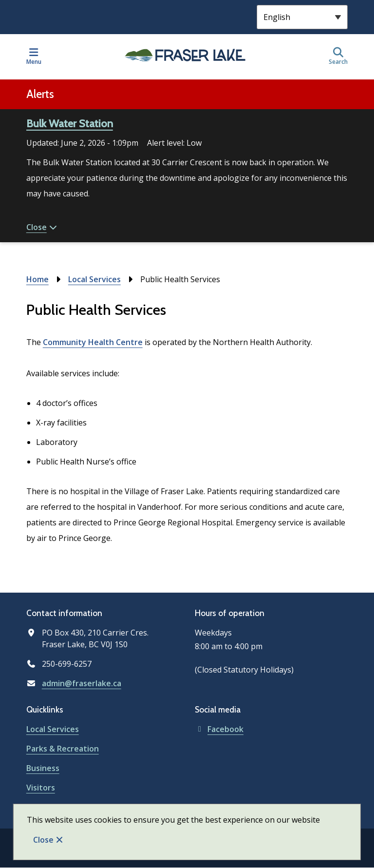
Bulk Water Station (70, 124)
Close (43, 840)
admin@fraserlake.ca (82, 683)
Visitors (41, 788)
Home (37, 279)
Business (43, 768)
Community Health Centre (93, 342)
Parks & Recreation (63, 749)
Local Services (94, 279)
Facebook (219, 729)
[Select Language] (302, 17)
